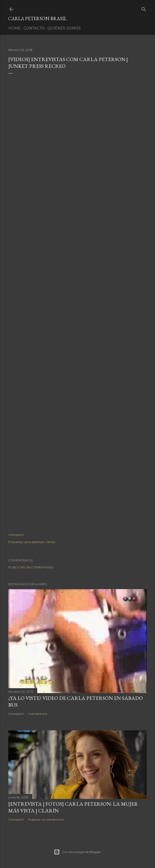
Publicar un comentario (31, 567)
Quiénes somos (64, 28)
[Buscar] (144, 8)
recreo (51, 542)
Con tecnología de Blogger (78, 852)
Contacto (34, 28)
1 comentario (38, 714)
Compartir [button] (16, 535)
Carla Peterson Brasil (37, 18)
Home (14, 28)
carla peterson (34, 542)
